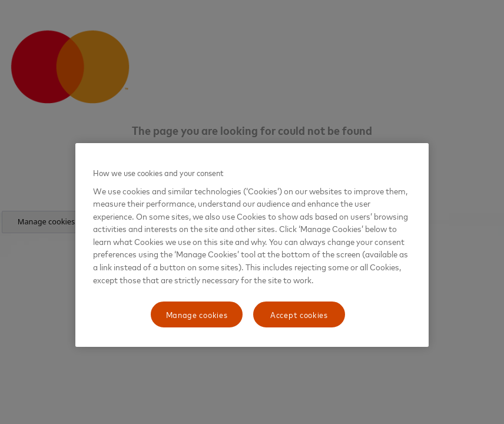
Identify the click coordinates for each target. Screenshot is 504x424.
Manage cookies (197, 314)
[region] (252, 245)
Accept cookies (299, 314)
